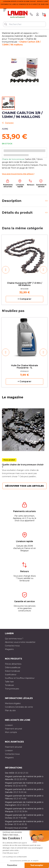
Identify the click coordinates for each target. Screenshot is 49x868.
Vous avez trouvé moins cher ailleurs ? (18, 174)
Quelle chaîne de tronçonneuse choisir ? (23, 466)
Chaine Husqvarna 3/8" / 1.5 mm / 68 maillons (25, 284)
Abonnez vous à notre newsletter (20, 642)
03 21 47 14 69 (20, 799)
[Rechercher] (24, 24)
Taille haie (9, 682)
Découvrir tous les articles (24, 486)
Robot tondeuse (12, 671)
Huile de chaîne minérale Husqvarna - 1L (25, 367)
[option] (24, 270)
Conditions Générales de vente (19, 707)
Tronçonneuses (12, 689)
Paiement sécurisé (14, 729)
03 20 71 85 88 (20, 818)
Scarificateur (11, 675)
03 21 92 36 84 (21, 811)
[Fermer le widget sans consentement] (12, 832)
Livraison (9, 725)
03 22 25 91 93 (20, 779)
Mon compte (11, 732)
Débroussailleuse (13, 667)
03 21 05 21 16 (23, 805)
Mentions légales (13, 703)
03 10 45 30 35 (20, 824)
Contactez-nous (12, 646)
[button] (6, 270)
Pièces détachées (13, 664)
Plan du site (10, 710)
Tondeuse (9, 685)
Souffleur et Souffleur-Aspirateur (20, 678)
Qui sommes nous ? (14, 639)
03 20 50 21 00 (21, 773)
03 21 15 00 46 (20, 792)
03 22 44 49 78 (20, 786)
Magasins (9, 649)
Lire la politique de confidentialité (15, 857)
